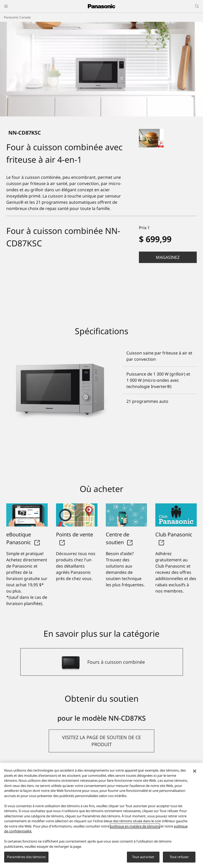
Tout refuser (179, 857)
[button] (168, 257)
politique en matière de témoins (135, 826)
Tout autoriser (143, 857)
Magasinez (168, 257)
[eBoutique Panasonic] (27, 515)
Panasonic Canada (17, 17)
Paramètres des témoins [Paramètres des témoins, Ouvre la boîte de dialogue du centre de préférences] (26, 857)
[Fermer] (195, 771)
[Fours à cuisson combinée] (102, 662)
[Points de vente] (77, 515)
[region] (101, 815)
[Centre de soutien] (127, 515)
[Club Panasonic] (176, 515)
